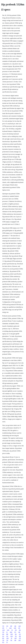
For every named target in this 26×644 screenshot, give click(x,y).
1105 (20, 626)
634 (3, 634)
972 (3, 642)
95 (12, 630)
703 (3, 632)
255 (16, 630)
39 (12, 638)
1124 (10, 628)
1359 (15, 628)
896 (7, 634)
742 (11, 640)
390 (20, 636)
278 (20, 638)
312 (20, 634)
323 (7, 636)
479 (3, 628)
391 (16, 634)
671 (15, 632)
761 (16, 636)
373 (7, 626)
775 (3, 626)
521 (3, 636)
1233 (8, 630)
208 (15, 640)
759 (3, 640)
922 (20, 630)
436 (15, 626)
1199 (11, 634)
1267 (16, 638)
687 (11, 626)
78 (7, 642)
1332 (12, 636)
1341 (7, 638)
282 (19, 632)
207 (19, 628)
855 (3, 638)
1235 (3, 630)
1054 (11, 632)
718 (7, 640)
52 (7, 632)
